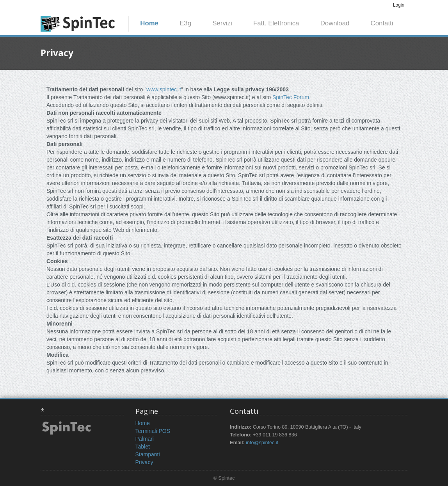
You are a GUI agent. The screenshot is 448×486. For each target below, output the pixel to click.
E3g (185, 23)
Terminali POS (153, 431)
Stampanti (148, 454)
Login (399, 5)
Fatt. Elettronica (276, 23)
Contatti (382, 23)
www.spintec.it (164, 89)
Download (335, 23)
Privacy (144, 462)
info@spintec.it (262, 443)
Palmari (145, 439)
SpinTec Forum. (292, 97)
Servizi (222, 23)
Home (149, 23)
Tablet (143, 447)
